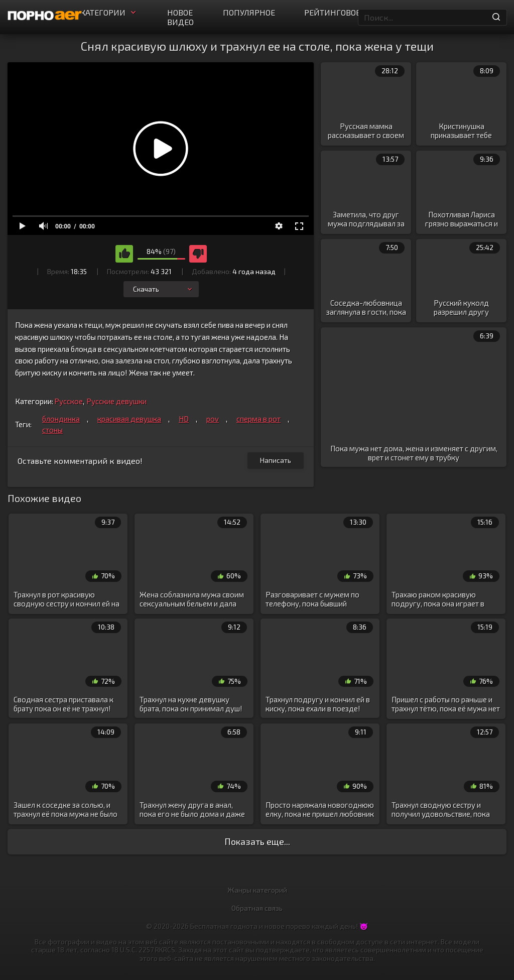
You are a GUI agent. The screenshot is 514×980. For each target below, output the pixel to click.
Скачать (163, 289)
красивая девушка (129, 419)
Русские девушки (116, 401)
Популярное (249, 12)
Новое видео (180, 17)
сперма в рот (259, 419)
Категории (109, 12)
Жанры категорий (257, 890)
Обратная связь (257, 908)
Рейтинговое (332, 12)
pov (213, 419)
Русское (69, 401)
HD (184, 419)
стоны (52, 430)
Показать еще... (257, 841)
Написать (276, 460)
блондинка (61, 419)
